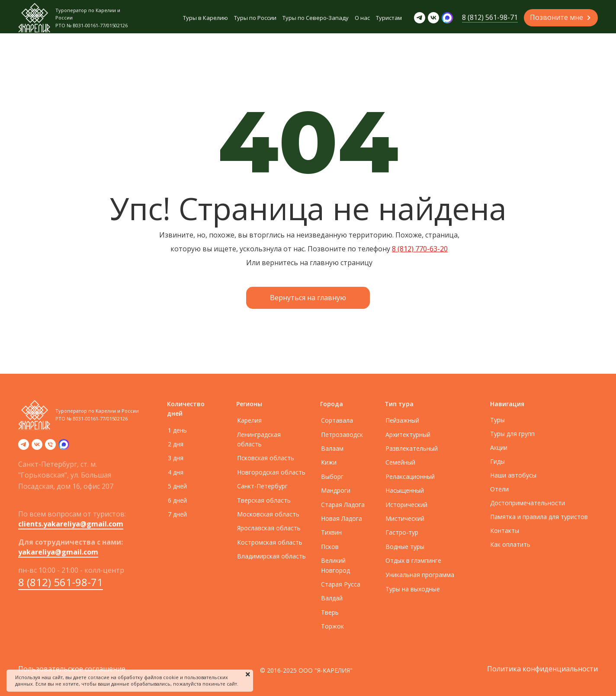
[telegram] (24, 447)
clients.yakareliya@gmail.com (71, 524)
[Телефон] (50, 447)
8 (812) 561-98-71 (61, 582)
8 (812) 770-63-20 (420, 249)
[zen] (64, 447)
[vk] (37, 447)
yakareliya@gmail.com (58, 552)
